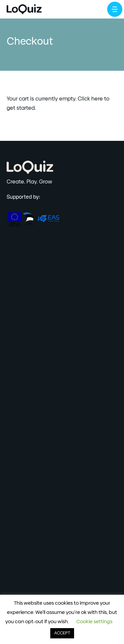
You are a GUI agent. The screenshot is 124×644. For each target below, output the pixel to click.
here (97, 99)
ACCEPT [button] (62, 633)
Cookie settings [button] (94, 622)
